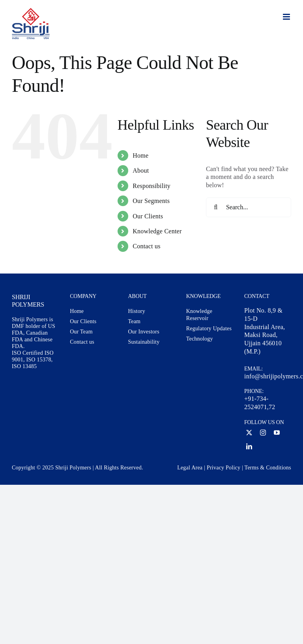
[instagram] (263, 433)
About (141, 170)
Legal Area (190, 468)
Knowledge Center (157, 231)
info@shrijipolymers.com (268, 376)
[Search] (216, 207)
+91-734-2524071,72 (260, 403)
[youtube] (277, 433)
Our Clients (148, 216)
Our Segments (151, 201)
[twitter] (249, 433)
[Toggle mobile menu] (287, 17)
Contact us (146, 246)
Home (140, 155)
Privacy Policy (224, 468)
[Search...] (249, 207)
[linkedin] (249, 446)
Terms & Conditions (268, 468)
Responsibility (151, 186)
